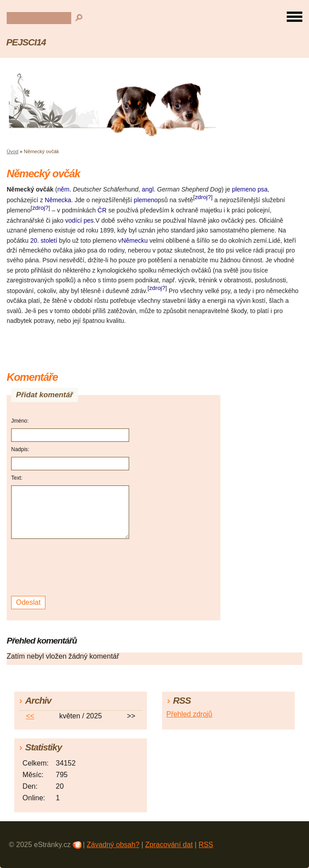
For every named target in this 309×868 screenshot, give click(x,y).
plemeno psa (250, 189)
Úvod (12, 151)
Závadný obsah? (113, 845)
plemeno (146, 200)
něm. (64, 189)
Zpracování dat (169, 845)
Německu (135, 240)
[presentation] (71, 568)
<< (30, 716)
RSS (206, 845)
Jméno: (20, 421)
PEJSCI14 (26, 42)
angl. (149, 189)
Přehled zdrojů (189, 714)
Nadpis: (20, 449)
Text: (17, 478)
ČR (102, 210)
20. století (44, 240)
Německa (58, 200)
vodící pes (80, 220)
